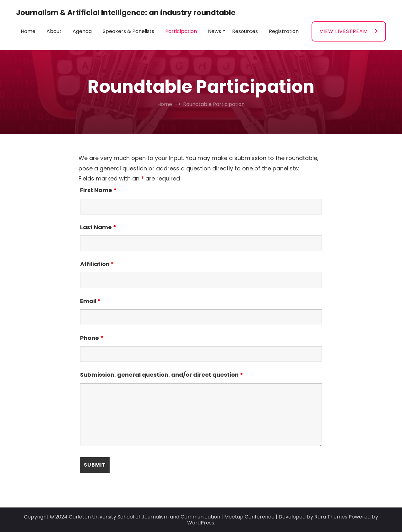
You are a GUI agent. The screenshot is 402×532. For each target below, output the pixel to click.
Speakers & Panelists (128, 31)
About (54, 31)
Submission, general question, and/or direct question (162, 375)
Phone (92, 338)
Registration (284, 31)
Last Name (98, 227)
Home (28, 31)
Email (90, 301)
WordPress (201, 523)
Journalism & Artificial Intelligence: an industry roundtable (126, 13)
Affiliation (97, 264)
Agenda (82, 31)
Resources (245, 31)
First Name (98, 190)
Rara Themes (331, 517)
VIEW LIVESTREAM (344, 31)
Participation (181, 31)
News (215, 31)
